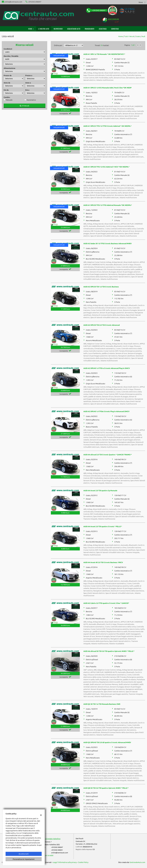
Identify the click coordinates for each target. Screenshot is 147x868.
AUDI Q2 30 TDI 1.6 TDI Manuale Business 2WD (102, 704)
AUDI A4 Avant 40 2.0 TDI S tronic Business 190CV (103, 562)
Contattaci (115, 29)
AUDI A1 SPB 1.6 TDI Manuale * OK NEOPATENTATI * (104, 54)
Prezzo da (8, 75)
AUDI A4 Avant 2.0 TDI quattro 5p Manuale (100, 491)
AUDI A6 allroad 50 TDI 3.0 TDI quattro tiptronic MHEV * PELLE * (109, 651)
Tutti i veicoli (129, 36)
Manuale (9, 100)
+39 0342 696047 (34, 2)
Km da (6, 90)
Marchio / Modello (11, 56)
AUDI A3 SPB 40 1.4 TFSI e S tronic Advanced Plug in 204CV (107, 368)
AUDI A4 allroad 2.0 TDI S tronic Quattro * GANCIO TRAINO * (108, 455)
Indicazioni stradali (46, 855)
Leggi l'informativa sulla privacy (65, 862)
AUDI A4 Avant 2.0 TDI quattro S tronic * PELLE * (103, 526)
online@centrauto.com (13, 2)
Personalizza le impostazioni (24, 859)
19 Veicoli (24, 106)
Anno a (28, 83)
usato (138, 36)
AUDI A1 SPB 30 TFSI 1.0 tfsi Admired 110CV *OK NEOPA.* (106, 167)
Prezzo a (29, 75)
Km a (27, 90)
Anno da (7, 83)
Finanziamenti (90, 29)
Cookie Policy (83, 862)
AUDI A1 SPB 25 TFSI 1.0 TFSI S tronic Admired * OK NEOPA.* (107, 126)
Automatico (31, 100)
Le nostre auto (44, 29)
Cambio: (7, 97)
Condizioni (8, 49)
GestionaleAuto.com (137, 862)
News (141, 2)
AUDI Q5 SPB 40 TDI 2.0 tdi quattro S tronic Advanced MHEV (107, 742)
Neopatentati (58, 29)
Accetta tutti (24, 854)
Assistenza (103, 29)
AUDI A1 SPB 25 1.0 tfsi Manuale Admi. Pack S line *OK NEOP (107, 88)
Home (31, 29)
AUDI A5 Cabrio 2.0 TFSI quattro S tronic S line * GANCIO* (106, 603)
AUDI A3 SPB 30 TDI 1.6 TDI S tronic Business (101, 287)
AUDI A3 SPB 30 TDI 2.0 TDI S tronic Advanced (102, 325)
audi (143, 36)
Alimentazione (9, 68)
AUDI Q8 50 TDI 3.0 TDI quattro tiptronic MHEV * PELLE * (106, 788)
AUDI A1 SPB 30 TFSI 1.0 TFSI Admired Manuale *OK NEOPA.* (108, 205)
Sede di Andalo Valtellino (51, 839)
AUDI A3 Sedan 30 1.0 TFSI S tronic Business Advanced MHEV (108, 244)
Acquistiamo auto (74, 29)
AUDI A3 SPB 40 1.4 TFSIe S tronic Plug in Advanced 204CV (106, 411)
